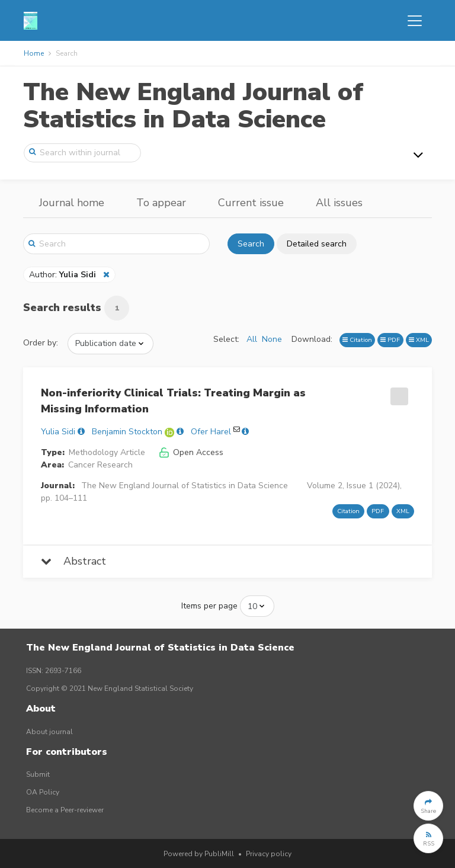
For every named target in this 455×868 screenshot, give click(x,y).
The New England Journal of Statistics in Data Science (193, 106)
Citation (357, 340)
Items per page (209, 606)
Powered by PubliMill (199, 854)
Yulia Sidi (58, 432)
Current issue (251, 203)
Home (34, 53)
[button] (428, 806)
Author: (64, 275)
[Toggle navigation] (415, 21)
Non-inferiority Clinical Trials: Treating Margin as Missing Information (173, 401)
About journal (49, 732)
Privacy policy (269, 854)
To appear (161, 203)
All (252, 339)
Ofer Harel (211, 432)
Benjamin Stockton (127, 432)
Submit (38, 774)
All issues (339, 203)
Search (251, 244)
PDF (390, 340)
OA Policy (43, 792)
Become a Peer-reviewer (65, 810)
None (272, 339)
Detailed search (317, 244)
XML (419, 340)
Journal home (72, 203)
